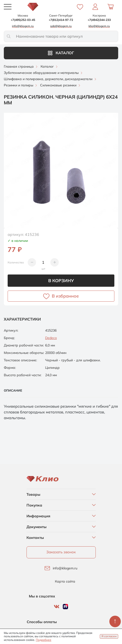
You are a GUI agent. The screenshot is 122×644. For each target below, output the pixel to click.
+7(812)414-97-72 (61, 20)
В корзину (61, 281)
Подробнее (44, 640)
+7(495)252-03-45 (23, 20)
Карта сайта (65, 581)
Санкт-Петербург (61, 15)
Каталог (61, 53)
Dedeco (51, 338)
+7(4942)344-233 (99, 20)
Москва (23, 15)
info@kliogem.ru (65, 568)
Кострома (99, 15)
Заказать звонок (61, 552)
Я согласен (109, 636)
